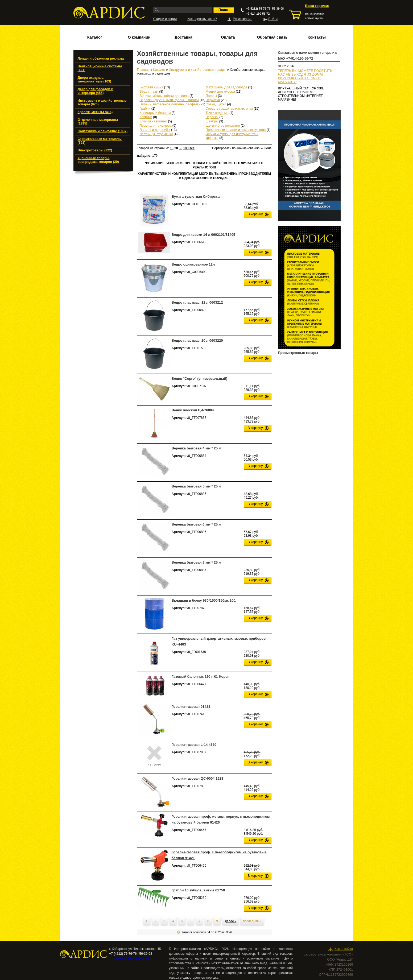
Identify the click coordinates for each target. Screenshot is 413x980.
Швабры (212, 121)
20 (176, 148)
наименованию (251, 148)
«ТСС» (348, 954)
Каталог (95, 37)
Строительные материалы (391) (100, 141)
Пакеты (211, 96)
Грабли (145, 109)
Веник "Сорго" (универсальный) (200, 379)
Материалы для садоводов (227, 87)
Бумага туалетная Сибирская (197, 197)
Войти (273, 19)
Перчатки (213, 100)
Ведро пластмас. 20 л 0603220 (197, 340)
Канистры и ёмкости (155, 113)
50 (181, 148)
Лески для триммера (156, 126)
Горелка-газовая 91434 (191, 707)
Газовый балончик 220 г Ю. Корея (201, 677)
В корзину (255, 214)
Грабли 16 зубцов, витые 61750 (198, 890)
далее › (230, 921)
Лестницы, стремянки (156, 134)
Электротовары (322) (95, 150)
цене (268, 148)
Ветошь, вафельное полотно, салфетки (170, 104)
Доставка (183, 37)
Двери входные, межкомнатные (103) (94, 80)
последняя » (252, 921)
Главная (143, 70)
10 (172, 148)
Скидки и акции (165, 19)
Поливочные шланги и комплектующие (236, 130)
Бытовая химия (152, 87)
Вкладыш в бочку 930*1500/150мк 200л (205, 600)
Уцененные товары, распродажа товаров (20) (98, 160)
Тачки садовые (217, 113)
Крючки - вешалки (154, 121)
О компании (139, 37)
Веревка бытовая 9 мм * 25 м (197, 562)
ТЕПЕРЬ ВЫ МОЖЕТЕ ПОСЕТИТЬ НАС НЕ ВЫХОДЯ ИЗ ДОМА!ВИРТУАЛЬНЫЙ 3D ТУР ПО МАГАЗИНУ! (305, 76)
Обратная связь (272, 37)
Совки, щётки (216, 104)
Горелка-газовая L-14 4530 (194, 745)
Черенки (212, 117)
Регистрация (243, 19)
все (192, 148)
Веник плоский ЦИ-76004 (193, 410)
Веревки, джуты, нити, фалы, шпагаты (169, 100)
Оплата (228, 37)
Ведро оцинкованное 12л (193, 264)
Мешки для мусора (220, 92)
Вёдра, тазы (149, 92)
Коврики (146, 117)
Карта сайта (344, 949)
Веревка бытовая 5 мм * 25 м (197, 486)
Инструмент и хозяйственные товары (197, 70)
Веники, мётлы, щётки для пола (164, 96)
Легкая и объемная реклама (101, 59)
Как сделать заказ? (202, 19)
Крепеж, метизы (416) (95, 112)
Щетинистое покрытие (223, 126)
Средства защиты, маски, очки (229, 109)
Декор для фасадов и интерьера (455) (96, 91)
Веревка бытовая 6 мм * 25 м (197, 524)
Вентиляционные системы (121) (100, 68)
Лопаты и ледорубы (155, 130)
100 (186, 148)
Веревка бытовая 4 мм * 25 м (197, 448)
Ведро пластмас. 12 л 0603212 (197, 302)
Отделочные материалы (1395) (98, 122)
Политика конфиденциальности (133, 958)
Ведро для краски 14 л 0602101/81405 (203, 235)
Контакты (317, 37)
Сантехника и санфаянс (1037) (103, 131)
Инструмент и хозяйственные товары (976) (102, 102)
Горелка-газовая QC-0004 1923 (198, 778)
